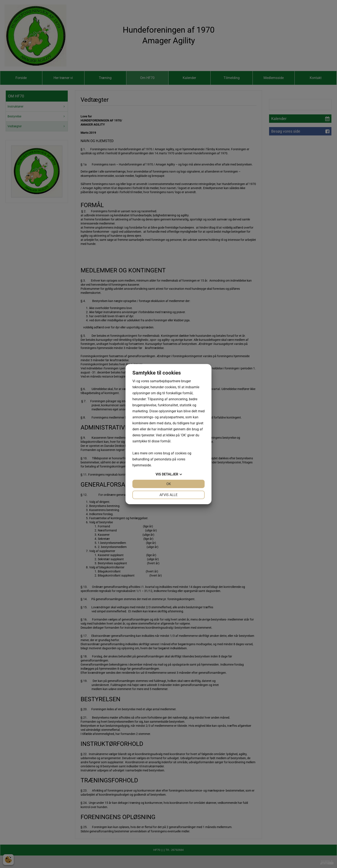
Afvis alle (168, 495)
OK (169, 484)
